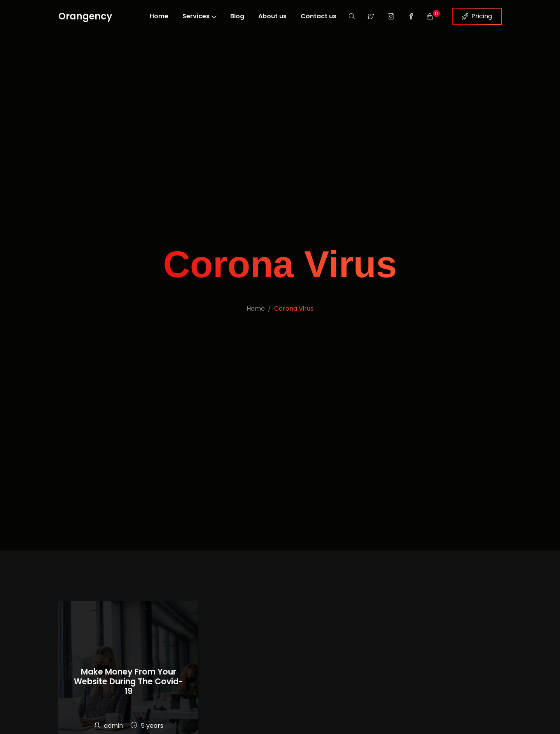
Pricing (477, 16)
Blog (237, 16)
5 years (147, 726)
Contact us (318, 16)
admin (108, 726)
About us (272, 16)
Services (199, 16)
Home (159, 16)
